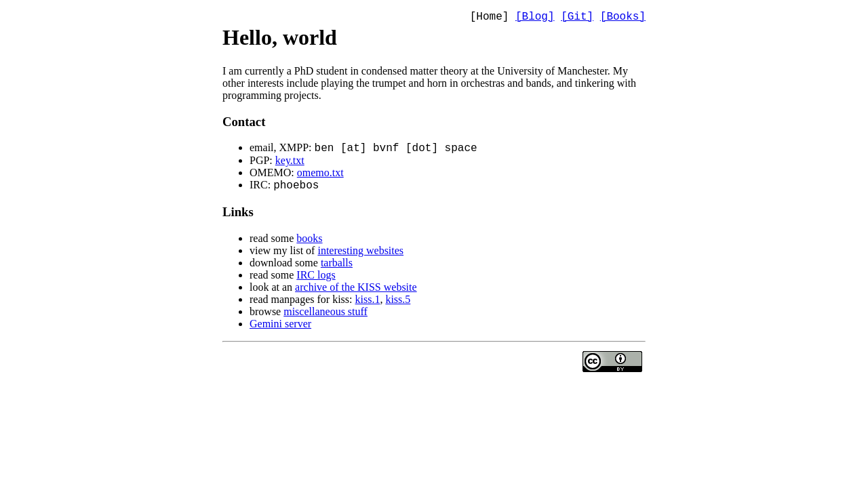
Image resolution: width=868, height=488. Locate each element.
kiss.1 (368, 303)
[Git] (577, 18)
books (309, 242)
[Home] (490, 18)
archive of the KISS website (356, 291)
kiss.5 (398, 303)
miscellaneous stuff (325, 316)
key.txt (290, 162)
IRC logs (316, 279)
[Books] (623, 18)
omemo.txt (320, 175)
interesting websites (360, 255)
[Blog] (535, 18)
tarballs (337, 267)
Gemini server (280, 328)
